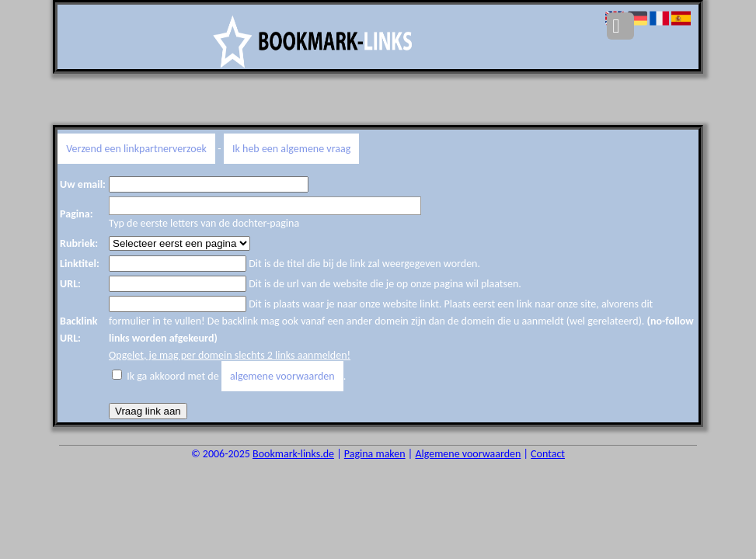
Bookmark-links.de (293, 454)
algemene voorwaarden (282, 376)
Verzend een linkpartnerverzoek (136, 149)
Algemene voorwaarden (468, 454)
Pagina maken (375, 454)
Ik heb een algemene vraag (291, 149)
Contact (548, 454)
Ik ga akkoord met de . (236, 376)
